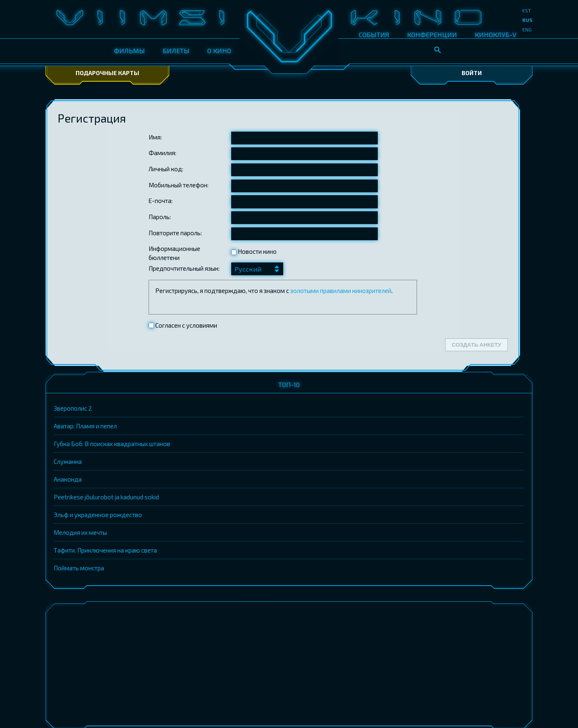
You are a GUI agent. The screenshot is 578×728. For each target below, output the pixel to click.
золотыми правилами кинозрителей (341, 291)
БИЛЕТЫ (176, 51)
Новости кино (254, 251)
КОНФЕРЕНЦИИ (432, 34)
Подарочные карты (107, 73)
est (527, 10)
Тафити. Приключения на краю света (105, 550)
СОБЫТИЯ (374, 34)
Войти (472, 73)
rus (527, 20)
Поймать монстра (79, 568)
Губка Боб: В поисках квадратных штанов (112, 444)
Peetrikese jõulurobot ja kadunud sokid (106, 497)
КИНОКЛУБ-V (496, 34)
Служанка (68, 461)
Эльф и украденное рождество (98, 515)
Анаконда (68, 479)
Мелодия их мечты (80, 532)
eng (527, 29)
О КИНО (219, 51)
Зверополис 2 (73, 408)
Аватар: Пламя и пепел (85, 426)
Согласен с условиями (186, 325)
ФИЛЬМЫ (129, 51)
